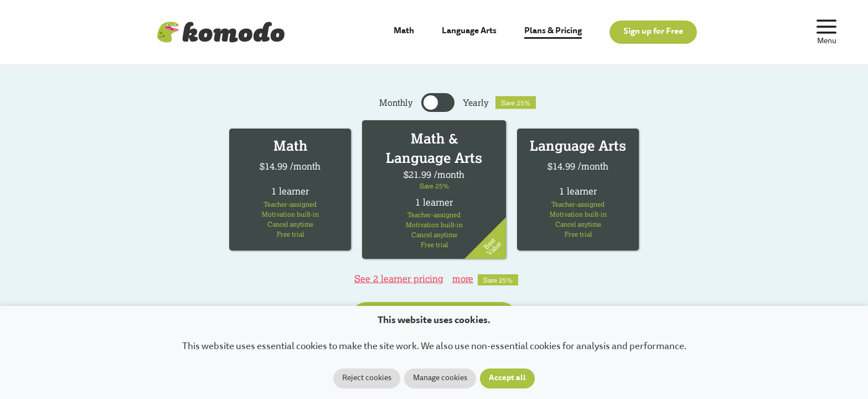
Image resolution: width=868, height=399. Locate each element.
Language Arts (469, 31)
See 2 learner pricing (399, 278)
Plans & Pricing (553, 31)
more (463, 278)
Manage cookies (440, 378)
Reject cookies (367, 378)
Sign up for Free (653, 32)
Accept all (507, 378)
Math (404, 31)
